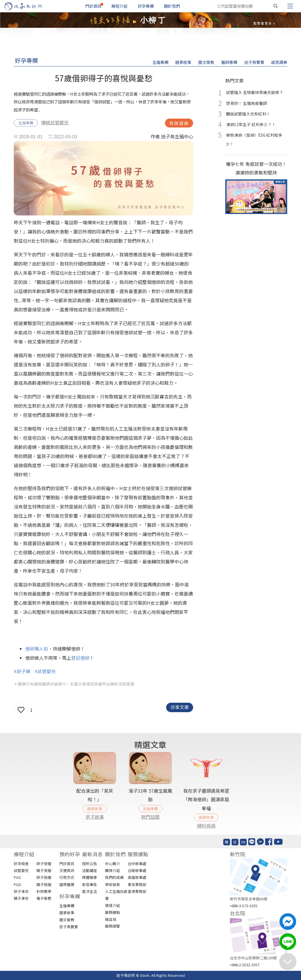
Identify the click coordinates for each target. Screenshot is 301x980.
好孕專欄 (146, 6)
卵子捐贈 (44, 877)
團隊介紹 (112, 870)
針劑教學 (44, 891)
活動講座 (90, 870)
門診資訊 (93, 6)
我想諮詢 (179, 123)
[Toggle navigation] (290, 6)
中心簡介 (112, 864)
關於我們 (172, 6)
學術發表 (112, 884)
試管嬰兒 (21, 870)
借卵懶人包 (37, 649)
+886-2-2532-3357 (245, 965)
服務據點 (112, 912)
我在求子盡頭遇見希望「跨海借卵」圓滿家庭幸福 (206, 799)
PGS (17, 877)
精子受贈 (44, 870)
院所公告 (90, 864)
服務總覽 (112, 926)
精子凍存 (21, 898)
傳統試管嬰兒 (55, 122)
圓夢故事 (183, 62)
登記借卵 (80, 658)
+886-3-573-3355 (244, 906)
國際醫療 (67, 884)
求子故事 (95, 817)
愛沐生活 (90, 891)
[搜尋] (275, 6)
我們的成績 (114, 877)
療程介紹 (119, 6)
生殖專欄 (160, 62)
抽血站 (111, 919)
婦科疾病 (206, 826)
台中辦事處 (137, 864)
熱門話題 (150, 817)
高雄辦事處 (137, 877)
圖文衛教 (206, 62)
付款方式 (67, 877)
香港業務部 (137, 891)
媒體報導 (90, 877)
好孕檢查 (21, 864)
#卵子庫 (22, 671)
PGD (18, 884)
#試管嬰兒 (45, 671)
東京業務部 (137, 884)
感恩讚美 (279, 62)
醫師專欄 (229, 62)
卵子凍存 (21, 891)
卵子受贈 (44, 864)
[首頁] (29, 6)
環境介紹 (112, 905)
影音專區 (90, 884)
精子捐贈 (44, 884)
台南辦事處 (137, 870)
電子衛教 (44, 898)
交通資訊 (67, 870)
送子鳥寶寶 (254, 62)
